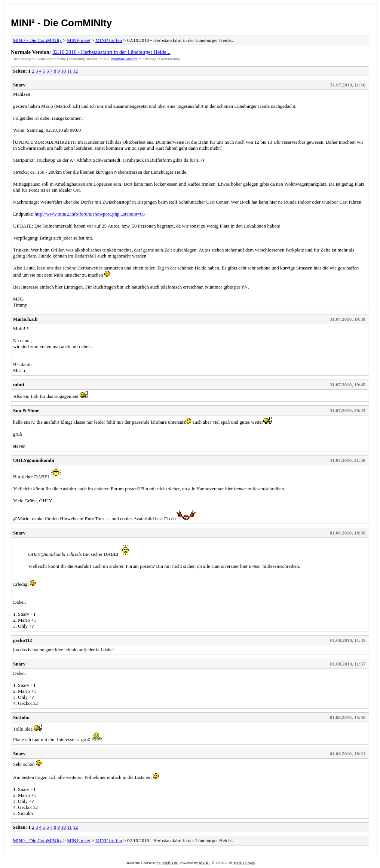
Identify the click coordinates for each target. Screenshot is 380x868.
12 (75, 71)
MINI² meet (79, 40)
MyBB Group (244, 863)
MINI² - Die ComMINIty (61, 23)
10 (63, 71)
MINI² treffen (109, 40)
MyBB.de (170, 863)
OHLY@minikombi (34, 460)
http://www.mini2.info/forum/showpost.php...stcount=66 (90, 214)
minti (19, 385)
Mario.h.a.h (25, 319)
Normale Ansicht (124, 59)
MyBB (204, 863)
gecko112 (23, 640)
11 (70, 71)
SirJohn (21, 717)
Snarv (19, 85)
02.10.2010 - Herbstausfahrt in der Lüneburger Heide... (111, 52)
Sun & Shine (26, 410)
